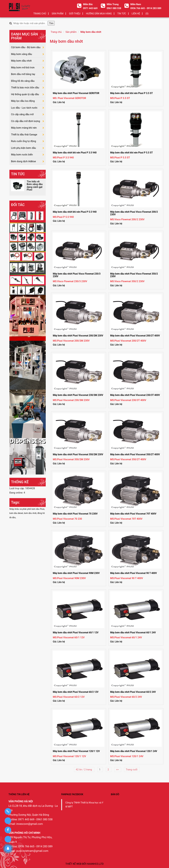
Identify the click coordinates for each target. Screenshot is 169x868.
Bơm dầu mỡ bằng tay (23, 74)
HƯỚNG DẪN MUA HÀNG (99, 14)
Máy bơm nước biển (22, 155)
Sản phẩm (71, 32)
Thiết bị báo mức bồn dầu (25, 88)
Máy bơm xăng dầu (22, 54)
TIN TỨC (122, 14)
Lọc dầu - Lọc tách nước (24, 108)
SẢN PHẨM (58, 14)
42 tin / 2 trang (84, 770)
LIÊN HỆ (136, 14)
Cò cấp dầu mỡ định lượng (25, 121)
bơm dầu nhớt (30, 513)
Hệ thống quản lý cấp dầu (25, 94)
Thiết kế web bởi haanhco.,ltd (84, 864)
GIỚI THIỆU (75, 14)
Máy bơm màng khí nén (24, 128)
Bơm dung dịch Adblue (23, 161)
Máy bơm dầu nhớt (91, 32)
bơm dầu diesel (16, 513)
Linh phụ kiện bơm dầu (24, 148)
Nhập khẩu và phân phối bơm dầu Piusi (27, 509)
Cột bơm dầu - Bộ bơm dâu (26, 47)
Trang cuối (132, 770)
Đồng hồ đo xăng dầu (23, 81)
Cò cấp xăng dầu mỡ (22, 114)
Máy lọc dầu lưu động (23, 101)
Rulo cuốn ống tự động (24, 141)
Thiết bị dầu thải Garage (24, 135)
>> (118, 770)
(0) (147, 14)
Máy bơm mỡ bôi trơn (23, 68)
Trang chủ (40, 14)
